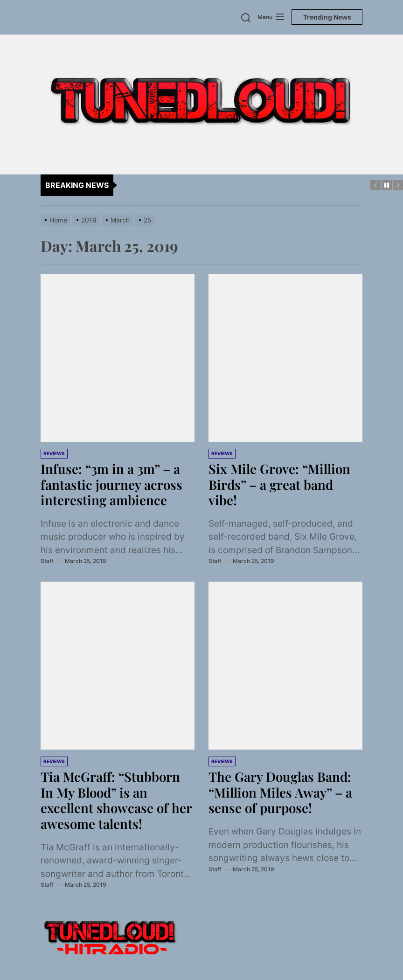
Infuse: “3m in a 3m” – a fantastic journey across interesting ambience (112, 484)
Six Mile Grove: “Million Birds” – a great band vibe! (280, 484)
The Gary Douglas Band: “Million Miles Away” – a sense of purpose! (281, 792)
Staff (47, 561)
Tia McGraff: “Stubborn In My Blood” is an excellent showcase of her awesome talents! (117, 800)
